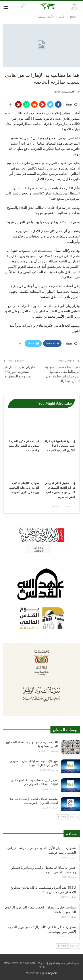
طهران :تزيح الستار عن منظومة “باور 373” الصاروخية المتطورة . (19, 372)
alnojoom (52, 973)
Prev (69, 506)
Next (57, 506)
